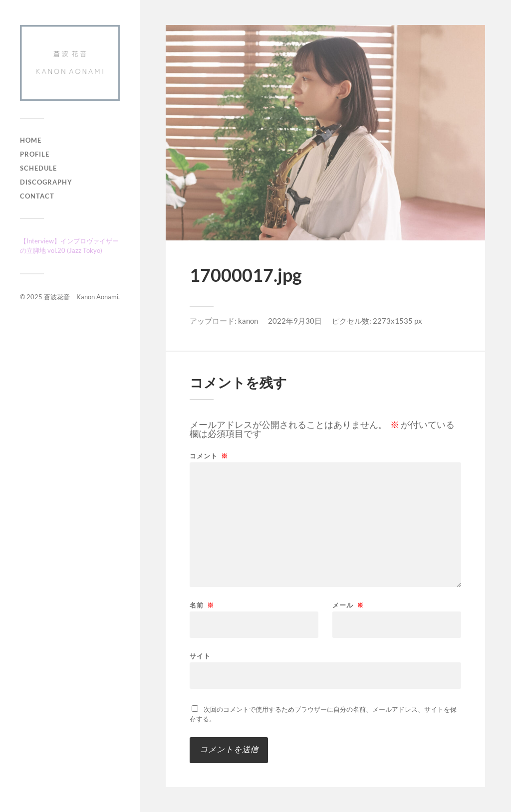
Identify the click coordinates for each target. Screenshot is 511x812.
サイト (200, 656)
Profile (35, 154)
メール (348, 605)
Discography (46, 182)
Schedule (38, 168)
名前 (202, 605)
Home (31, 140)
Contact (37, 196)
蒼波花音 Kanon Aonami (81, 297)
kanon (248, 321)
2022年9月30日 (295, 321)
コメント (209, 456)
